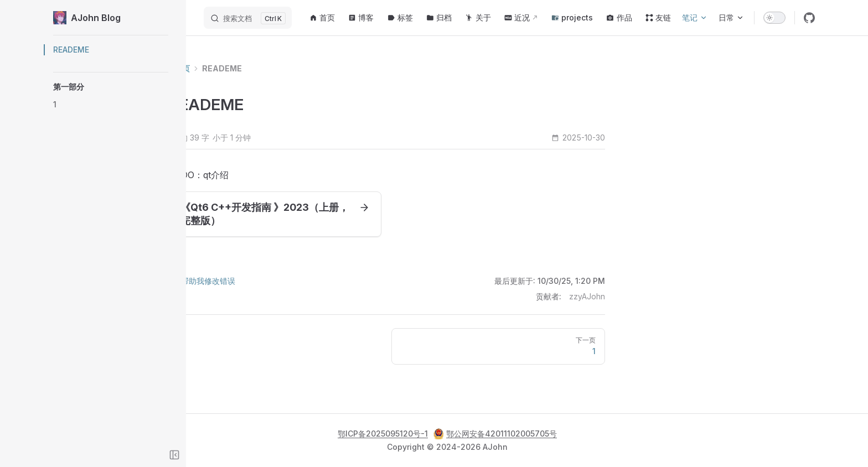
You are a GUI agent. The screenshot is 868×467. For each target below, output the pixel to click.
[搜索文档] (248, 18)
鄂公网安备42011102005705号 (495, 434)
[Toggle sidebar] (174, 455)
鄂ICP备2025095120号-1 (383, 434)
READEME (275, 68)
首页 (235, 68)
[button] (111, 87)
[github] (809, 18)
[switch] (774, 18)
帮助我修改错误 (255, 281)
